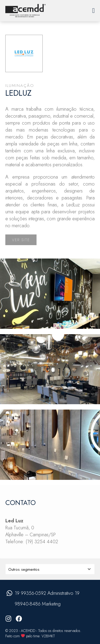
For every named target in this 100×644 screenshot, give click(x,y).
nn (50, 569)
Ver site (21, 240)
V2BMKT (48, 636)
